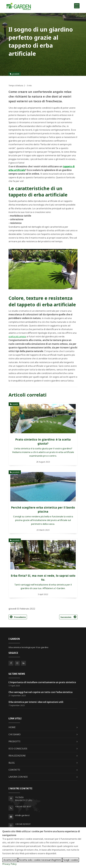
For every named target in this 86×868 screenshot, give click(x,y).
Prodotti (14, 741)
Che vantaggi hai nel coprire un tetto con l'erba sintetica (40, 692)
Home (12, 727)
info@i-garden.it (22, 815)
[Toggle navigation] (77, 6)
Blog (12, 763)
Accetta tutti (10, 860)
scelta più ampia (17, 336)
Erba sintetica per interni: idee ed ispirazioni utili (36, 702)
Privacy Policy (9, 864)
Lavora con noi (18, 777)
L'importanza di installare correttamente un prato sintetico (42, 682)
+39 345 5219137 (23, 824)
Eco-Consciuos (18, 749)
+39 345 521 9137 (23, 806)
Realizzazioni (17, 756)
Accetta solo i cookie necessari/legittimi (40, 860)
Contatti (14, 770)
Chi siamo (15, 734)
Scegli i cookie (71, 860)
